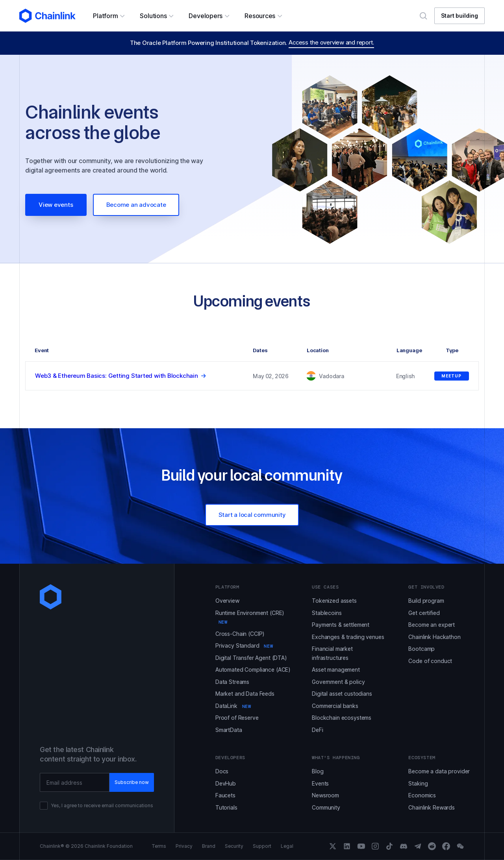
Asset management (336, 670)
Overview (227, 601)
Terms (159, 846)
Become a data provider (439, 771)
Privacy (184, 846)
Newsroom (325, 795)
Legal (287, 846)
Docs (222, 771)
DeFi (317, 730)
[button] (108, 16)
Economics (422, 795)
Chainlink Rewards (432, 807)
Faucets (225, 795)
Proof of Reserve (237, 718)
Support (262, 846)
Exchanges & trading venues (348, 637)
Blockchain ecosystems (342, 718)
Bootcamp (422, 649)
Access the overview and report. (331, 42)
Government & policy (338, 682)
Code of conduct (430, 661)
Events (320, 783)
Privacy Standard (244, 645)
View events (56, 205)
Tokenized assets (334, 601)
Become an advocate (136, 205)
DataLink (233, 706)
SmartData (229, 730)
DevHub (226, 783)
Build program (426, 601)
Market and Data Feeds (245, 694)
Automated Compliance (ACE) (253, 670)
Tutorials (226, 807)
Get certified (424, 613)
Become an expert (432, 625)
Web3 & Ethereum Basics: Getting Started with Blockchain (117, 376)
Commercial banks (335, 706)
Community (326, 807)
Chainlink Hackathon (434, 637)
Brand (209, 846)
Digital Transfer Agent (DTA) (251, 658)
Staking (418, 783)
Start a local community (252, 515)
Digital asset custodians (342, 694)
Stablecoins (327, 613)
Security (234, 846)
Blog (318, 771)
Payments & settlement (341, 625)
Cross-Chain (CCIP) (240, 634)
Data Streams (232, 682)
